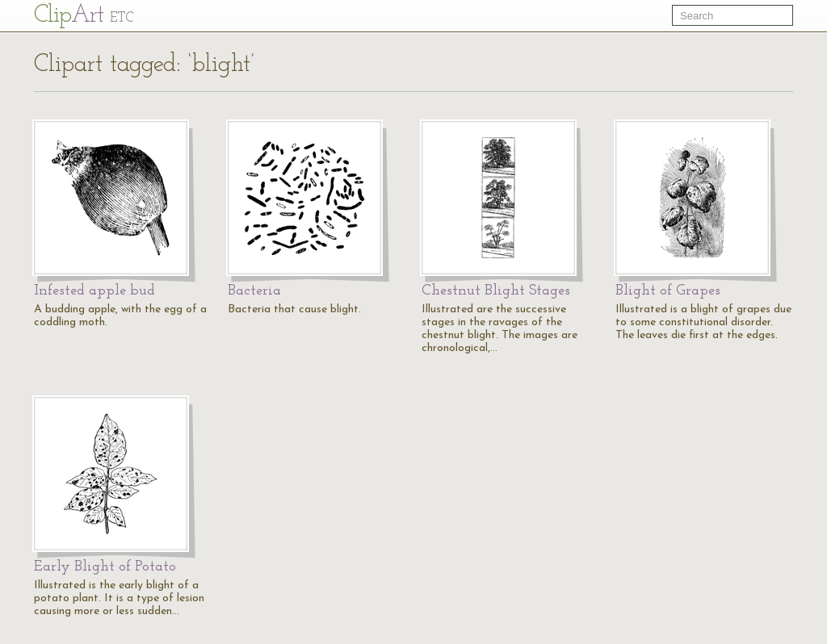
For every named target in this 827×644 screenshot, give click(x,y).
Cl (84, 16)
